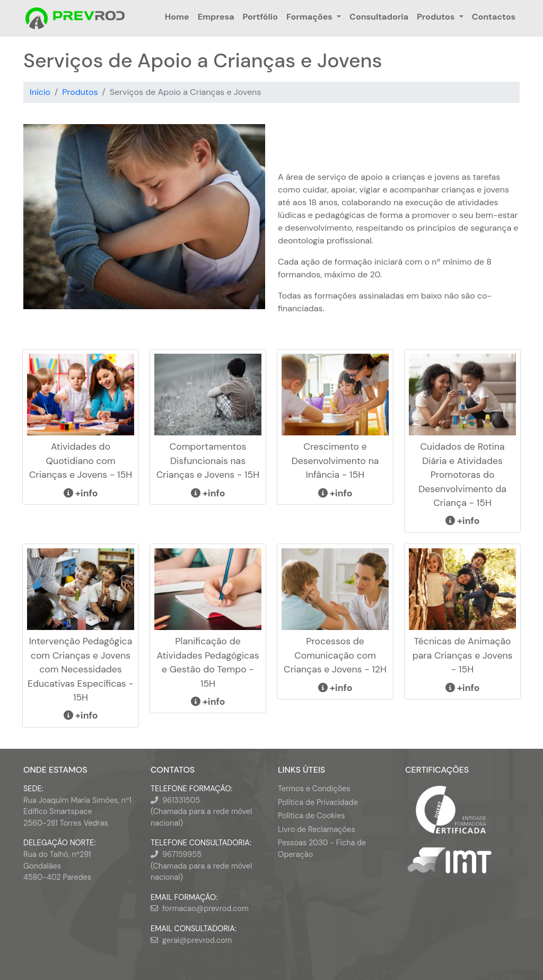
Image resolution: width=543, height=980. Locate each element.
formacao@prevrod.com (205, 908)
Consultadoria (379, 17)
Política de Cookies (311, 816)
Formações (309, 17)
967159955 (182, 854)
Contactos (494, 17)
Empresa (216, 17)
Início (40, 92)
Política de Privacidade (318, 802)
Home (177, 17)
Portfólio (260, 17)
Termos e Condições (314, 789)
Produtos (436, 17)
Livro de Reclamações (316, 829)
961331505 (181, 800)
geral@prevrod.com (197, 940)
